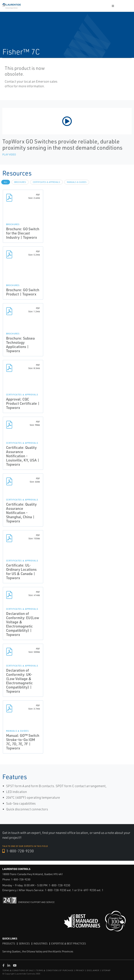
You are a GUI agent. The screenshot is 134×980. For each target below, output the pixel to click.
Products (9, 943)
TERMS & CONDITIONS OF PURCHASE (55, 970)
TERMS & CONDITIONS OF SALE (18, 970)
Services (24, 943)
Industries (40, 943)
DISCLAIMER (93, 970)
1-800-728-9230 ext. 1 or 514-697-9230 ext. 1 (74, 890)
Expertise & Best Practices (69, 943)
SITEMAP (106, 970)
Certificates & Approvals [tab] (46, 182)
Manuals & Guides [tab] (77, 182)
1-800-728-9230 (18, 851)
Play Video (9, 154)
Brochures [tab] (20, 182)
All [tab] (6, 182)
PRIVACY (80, 970)
